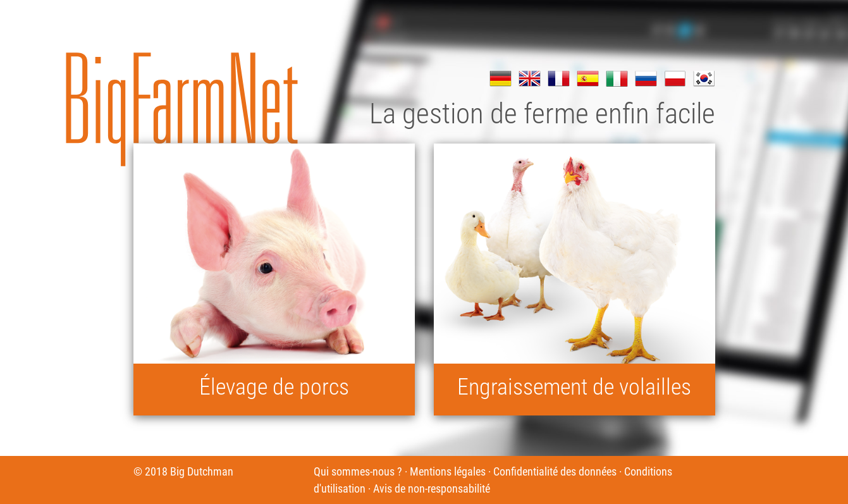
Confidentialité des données (555, 471)
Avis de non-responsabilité (432, 489)
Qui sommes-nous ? (358, 471)
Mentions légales (448, 471)
